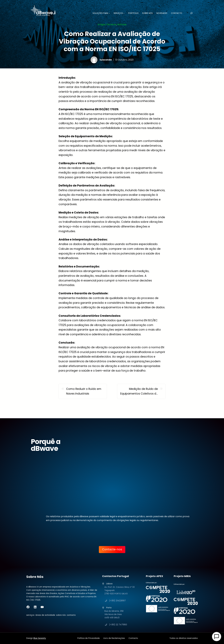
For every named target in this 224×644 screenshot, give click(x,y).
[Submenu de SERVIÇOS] (122, 13)
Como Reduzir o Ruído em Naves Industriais (84, 391)
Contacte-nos (112, 549)
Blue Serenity (40, 638)
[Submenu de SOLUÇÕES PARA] (107, 13)
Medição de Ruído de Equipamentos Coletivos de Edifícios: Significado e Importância (139, 391)
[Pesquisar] (189, 13)
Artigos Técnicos (107, 24)
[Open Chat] (217, 637)
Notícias (122, 24)
